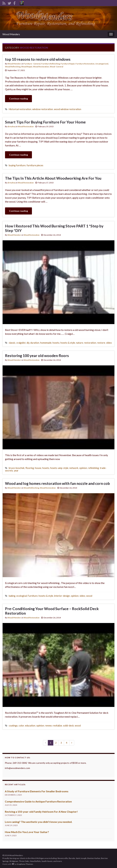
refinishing (93, 468)
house (38, 468)
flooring (30, 468)
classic (12, 343)
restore (101, 343)
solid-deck (68, 726)
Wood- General (56, 67)
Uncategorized (102, 64)
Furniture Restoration (85, 64)
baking (12, 596)
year (16, 471)
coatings (13, 726)
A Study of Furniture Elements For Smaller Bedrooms (37, 791)
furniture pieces (35, 165)
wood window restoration (68, 109)
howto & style (68, 343)
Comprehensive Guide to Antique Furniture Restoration (38, 801)
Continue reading (18, 99)
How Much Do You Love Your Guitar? (27, 832)
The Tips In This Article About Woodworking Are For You (53, 178)
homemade (46, 343)
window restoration (43, 109)
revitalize (57, 726)
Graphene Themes (25, 864)
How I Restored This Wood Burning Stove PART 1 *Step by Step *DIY (54, 228)
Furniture (33, 596)
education (30, 726)
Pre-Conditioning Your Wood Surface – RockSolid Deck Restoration (52, 611)
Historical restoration (20, 109)
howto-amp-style (59, 468)
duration (35, 343)
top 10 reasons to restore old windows (38, 59)
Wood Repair (27, 67)
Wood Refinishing (13, 67)
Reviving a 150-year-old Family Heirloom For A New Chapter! (41, 812)
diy (28, 343)
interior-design (62, 596)
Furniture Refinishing (51, 64)
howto (56, 343)
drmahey (12, 126)
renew (48, 726)
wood (89, 596)
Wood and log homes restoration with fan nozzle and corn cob (57, 483)
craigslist (21, 343)
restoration (90, 343)
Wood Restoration (41, 67)
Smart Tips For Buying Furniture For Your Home (45, 122)
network (74, 468)
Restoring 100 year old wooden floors (37, 356)
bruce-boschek (17, 468)
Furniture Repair (68, 64)
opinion (83, 468)
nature (79, 343)
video (109, 343)
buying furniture (17, 165)
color (21, 726)
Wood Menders (11, 34)
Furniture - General (32, 64)
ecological (22, 596)
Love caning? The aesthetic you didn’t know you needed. (39, 822)
